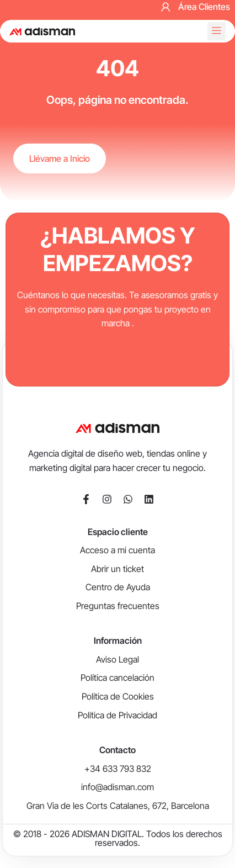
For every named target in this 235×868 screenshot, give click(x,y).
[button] (217, 31)
